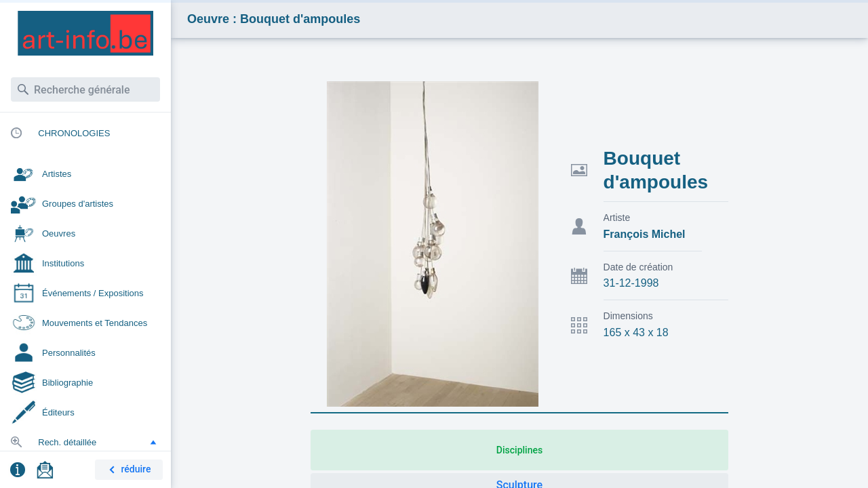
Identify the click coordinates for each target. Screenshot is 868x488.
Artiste (617, 218)
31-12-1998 (631, 283)
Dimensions (628, 316)
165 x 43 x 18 (636, 332)
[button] (153, 442)
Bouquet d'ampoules (656, 170)
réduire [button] (127, 470)
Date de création (638, 267)
